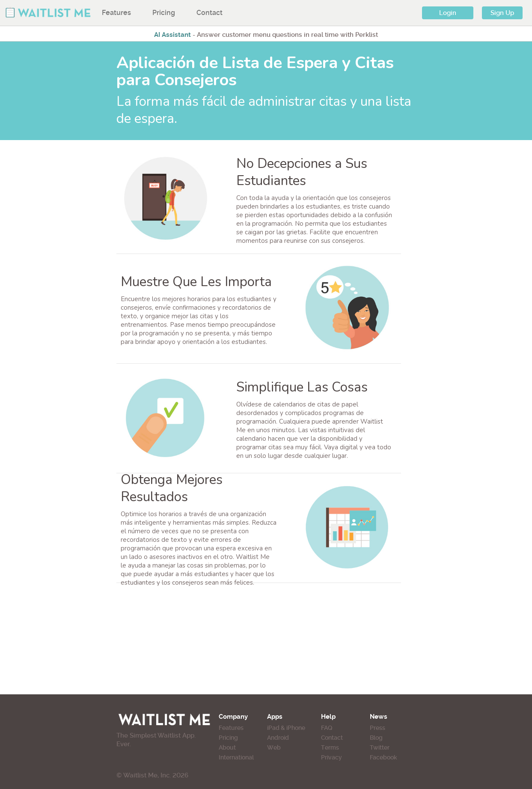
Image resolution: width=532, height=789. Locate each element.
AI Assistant (172, 35)
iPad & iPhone (286, 728)
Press (377, 728)
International (236, 757)
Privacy (331, 757)
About (227, 747)
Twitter (380, 747)
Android (278, 738)
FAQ (327, 728)
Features (116, 13)
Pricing (164, 13)
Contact (210, 13)
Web (274, 747)
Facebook (383, 757)
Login (448, 13)
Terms (330, 747)
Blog (376, 738)
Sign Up (502, 13)
